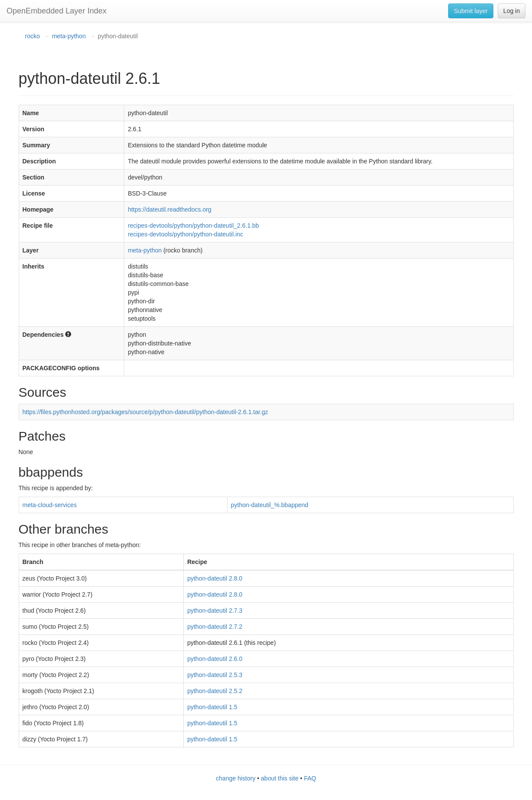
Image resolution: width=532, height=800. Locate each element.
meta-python (69, 36)
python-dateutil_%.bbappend (270, 505)
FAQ (310, 778)
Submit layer (471, 11)
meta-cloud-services (50, 505)
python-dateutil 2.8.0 (215, 578)
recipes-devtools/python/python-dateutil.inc (185, 234)
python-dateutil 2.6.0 (215, 659)
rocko (33, 36)
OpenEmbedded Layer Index (56, 11)
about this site (280, 778)
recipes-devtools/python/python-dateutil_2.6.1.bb (193, 226)
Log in (512, 11)
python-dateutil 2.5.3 (215, 675)
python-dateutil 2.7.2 (215, 627)
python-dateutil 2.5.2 (215, 691)
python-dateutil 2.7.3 (215, 611)
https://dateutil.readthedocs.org (169, 209)
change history (236, 778)
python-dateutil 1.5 (212, 707)
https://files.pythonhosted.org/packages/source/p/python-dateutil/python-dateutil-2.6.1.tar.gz (145, 412)
